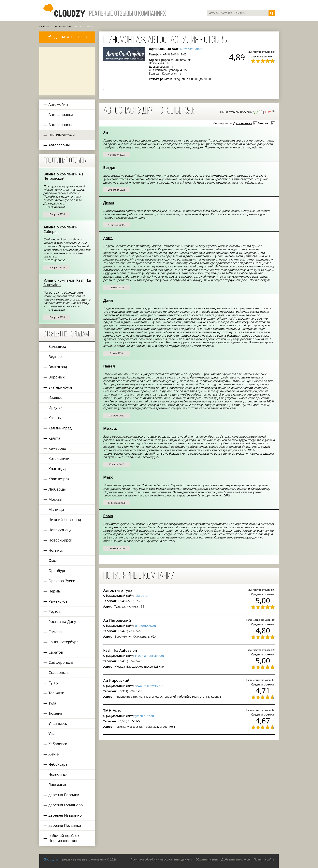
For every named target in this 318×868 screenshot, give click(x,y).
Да (256, 112)
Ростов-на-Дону (62, 622)
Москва (55, 499)
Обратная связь (207, 859)
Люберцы (57, 489)
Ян (106, 132)
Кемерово (57, 448)
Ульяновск (58, 723)
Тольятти (56, 693)
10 (273, 620)
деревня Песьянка (65, 825)
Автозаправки (61, 115)
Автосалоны (59, 145)
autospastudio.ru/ (192, 49)
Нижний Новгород (65, 520)
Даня (108, 300)
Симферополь (61, 662)
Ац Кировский (116, 680)
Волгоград (58, 367)
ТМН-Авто (112, 710)
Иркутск (55, 408)
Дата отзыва (243, 123)
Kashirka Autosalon (120, 650)
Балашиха (57, 346)
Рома (108, 516)
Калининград (60, 428)
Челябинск (58, 774)
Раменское (58, 601)
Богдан (110, 168)
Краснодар (58, 469)
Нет (268, 112)
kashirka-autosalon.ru (149, 656)
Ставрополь (59, 672)
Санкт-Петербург (63, 642)
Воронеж (56, 377)
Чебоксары (58, 764)
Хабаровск (58, 744)
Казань (55, 418)
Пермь (54, 591)
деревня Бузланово (66, 805)
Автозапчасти (61, 125)
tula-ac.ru (141, 596)
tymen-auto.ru (144, 716)
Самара (55, 632)
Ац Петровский (63, 176)
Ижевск (55, 397)
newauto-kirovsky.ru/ (149, 686)
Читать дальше (54, 207)
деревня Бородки (64, 795)
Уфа (52, 734)
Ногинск (56, 550)
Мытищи (56, 509)
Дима (109, 203)
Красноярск (59, 479)
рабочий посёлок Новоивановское (64, 838)
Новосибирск (60, 540)
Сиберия (51, 231)
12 (273, 710)
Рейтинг (264, 123)
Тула (52, 703)
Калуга (54, 438)
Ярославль (58, 785)
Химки (54, 754)
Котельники (59, 458)
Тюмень (55, 713)
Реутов (54, 611)
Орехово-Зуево (62, 581)
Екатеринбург (61, 387)
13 (273, 680)
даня (108, 238)
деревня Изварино (65, 815)
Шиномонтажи (62, 135)
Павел (109, 366)
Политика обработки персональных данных (161, 859)
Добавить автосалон (236, 859)
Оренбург (57, 571)
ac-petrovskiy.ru (145, 626)
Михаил (111, 428)
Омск (53, 560)
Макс (108, 477)
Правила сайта (264, 859)
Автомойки (58, 104)
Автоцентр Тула (118, 590)
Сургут (54, 683)
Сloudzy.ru (51, 859)
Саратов (56, 652)
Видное (55, 357)
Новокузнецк (60, 530)
